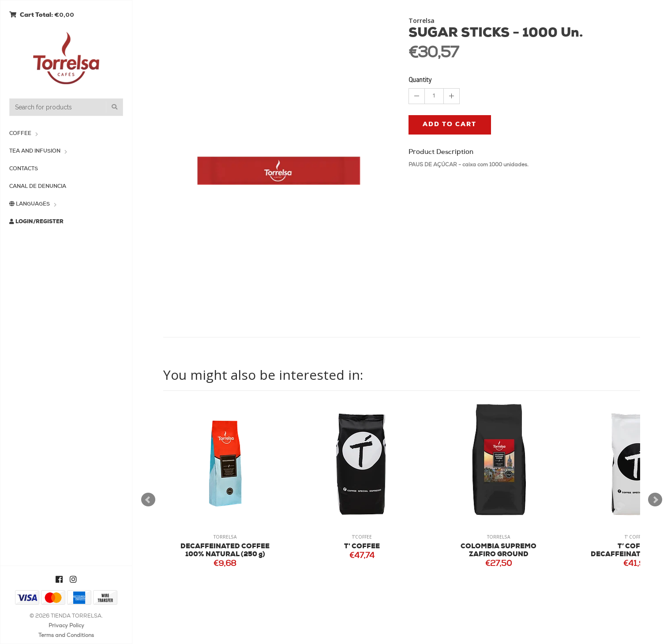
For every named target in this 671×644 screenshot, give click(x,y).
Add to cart (450, 125)
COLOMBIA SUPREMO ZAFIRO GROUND (499, 551)
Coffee (20, 134)
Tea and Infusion (35, 151)
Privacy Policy (66, 626)
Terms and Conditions (66, 636)
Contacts (24, 169)
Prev (148, 500)
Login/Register (36, 222)
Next (655, 500)
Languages (30, 204)
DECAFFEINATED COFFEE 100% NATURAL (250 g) (225, 551)
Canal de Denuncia (38, 187)
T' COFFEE (362, 547)
